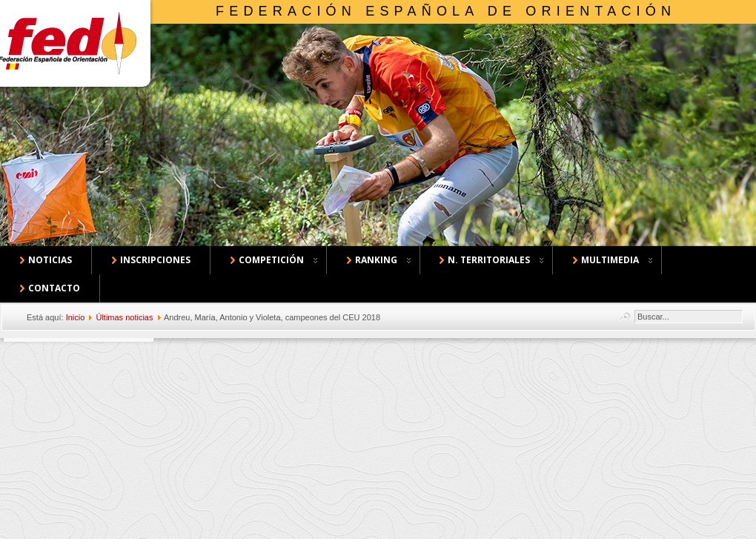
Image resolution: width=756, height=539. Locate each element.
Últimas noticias (124, 317)
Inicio (76, 317)
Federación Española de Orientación (446, 11)
